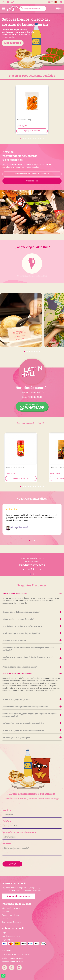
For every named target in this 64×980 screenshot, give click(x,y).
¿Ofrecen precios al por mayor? (32, 737)
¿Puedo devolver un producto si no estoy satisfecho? (32, 706)
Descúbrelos (13, 43)
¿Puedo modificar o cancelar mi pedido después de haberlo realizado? (32, 649)
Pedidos (5, 912)
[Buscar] (33, 9)
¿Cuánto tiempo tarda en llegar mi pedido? (32, 633)
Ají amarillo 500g (24, 120)
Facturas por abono (10, 915)
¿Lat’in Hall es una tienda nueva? (32, 673)
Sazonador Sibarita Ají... (16, 468)
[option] (32, 42)
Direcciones (7, 919)
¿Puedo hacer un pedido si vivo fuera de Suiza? (32, 626)
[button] (21, 139)
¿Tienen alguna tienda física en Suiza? (32, 667)
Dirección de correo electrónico (19, 832)
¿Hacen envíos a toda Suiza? (32, 593)
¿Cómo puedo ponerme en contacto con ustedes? (32, 730)
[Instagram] (4, 968)
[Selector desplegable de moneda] (51, 2)
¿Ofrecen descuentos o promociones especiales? (32, 723)
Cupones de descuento (12, 922)
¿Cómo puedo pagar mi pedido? (32, 699)
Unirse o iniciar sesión (18, 896)
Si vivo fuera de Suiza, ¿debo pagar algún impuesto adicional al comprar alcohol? (32, 715)
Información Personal (11, 908)
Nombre (7, 810)
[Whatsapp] (12, 967)
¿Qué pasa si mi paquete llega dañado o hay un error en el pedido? (32, 658)
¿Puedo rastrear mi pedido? (32, 640)
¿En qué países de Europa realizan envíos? (32, 612)
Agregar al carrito (32, 131)
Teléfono (7, 821)
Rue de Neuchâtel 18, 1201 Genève (16, 955)
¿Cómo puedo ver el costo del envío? (32, 619)
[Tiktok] (19, 968)
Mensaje (7, 843)
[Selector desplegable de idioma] (56, 2)
